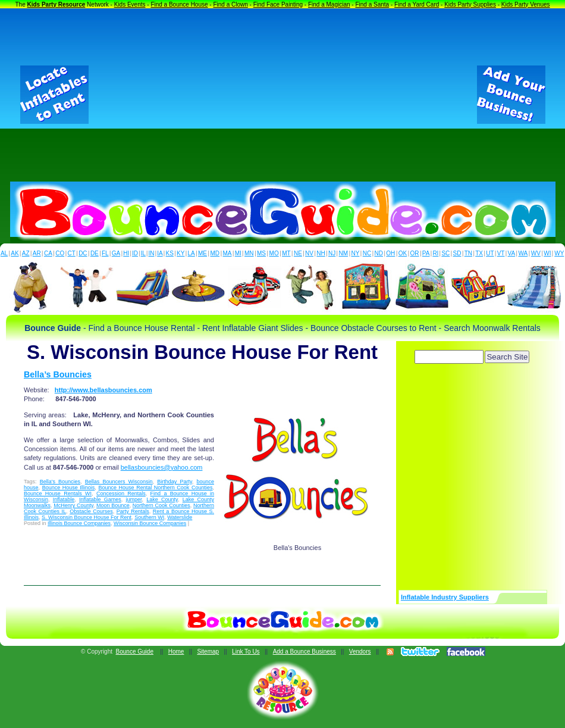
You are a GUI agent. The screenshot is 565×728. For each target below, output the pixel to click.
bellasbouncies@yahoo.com (162, 467)
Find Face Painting (278, 4)
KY (181, 253)
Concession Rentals (121, 493)
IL (143, 253)
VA (512, 253)
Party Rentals (133, 511)
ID (135, 253)
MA (227, 253)
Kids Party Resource (56, 4)
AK (15, 253)
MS (261, 253)
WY (559, 253)
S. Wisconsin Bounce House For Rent (87, 517)
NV (309, 253)
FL (105, 253)
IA (160, 253)
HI (126, 253)
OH (390, 253)
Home (176, 652)
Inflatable (64, 499)
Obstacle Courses (91, 511)
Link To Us (246, 652)
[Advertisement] (283, 95)
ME (203, 253)
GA (116, 253)
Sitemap (208, 652)
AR (37, 253)
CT (72, 253)
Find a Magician (329, 4)
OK (403, 253)
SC (445, 253)
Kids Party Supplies (470, 4)
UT (490, 253)
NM (344, 253)
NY (355, 253)
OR (415, 253)
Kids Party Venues (526, 4)
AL (4, 253)
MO (274, 253)
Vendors (360, 652)
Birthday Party (175, 482)
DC (83, 253)
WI (547, 253)
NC (367, 253)
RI (435, 253)
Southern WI (149, 517)
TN (468, 253)
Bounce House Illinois (69, 488)
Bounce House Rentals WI (58, 493)
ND (379, 253)
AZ (26, 253)
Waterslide (180, 517)
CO (60, 253)
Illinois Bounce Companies (79, 523)
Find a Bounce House (179, 4)
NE (298, 253)
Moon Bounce (113, 505)
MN (249, 253)
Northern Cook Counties (161, 505)
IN (151, 253)
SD (457, 253)
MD (215, 253)
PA (426, 253)
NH (321, 253)
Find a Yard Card (417, 4)
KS (170, 253)
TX (479, 253)
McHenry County (73, 505)
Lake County (162, 499)
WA (523, 253)
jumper (134, 499)
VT (501, 253)
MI (238, 253)
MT (286, 253)
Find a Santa (372, 4)
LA (192, 253)
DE (95, 253)
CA (48, 253)
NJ (332, 253)
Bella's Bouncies (60, 482)
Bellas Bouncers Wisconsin (119, 482)
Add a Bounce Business (305, 652)
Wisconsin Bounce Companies (150, 523)
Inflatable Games (100, 499)
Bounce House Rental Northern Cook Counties (155, 488)
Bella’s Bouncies (58, 374)
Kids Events (130, 4)
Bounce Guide (135, 652)
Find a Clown (230, 4)
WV (536, 253)
